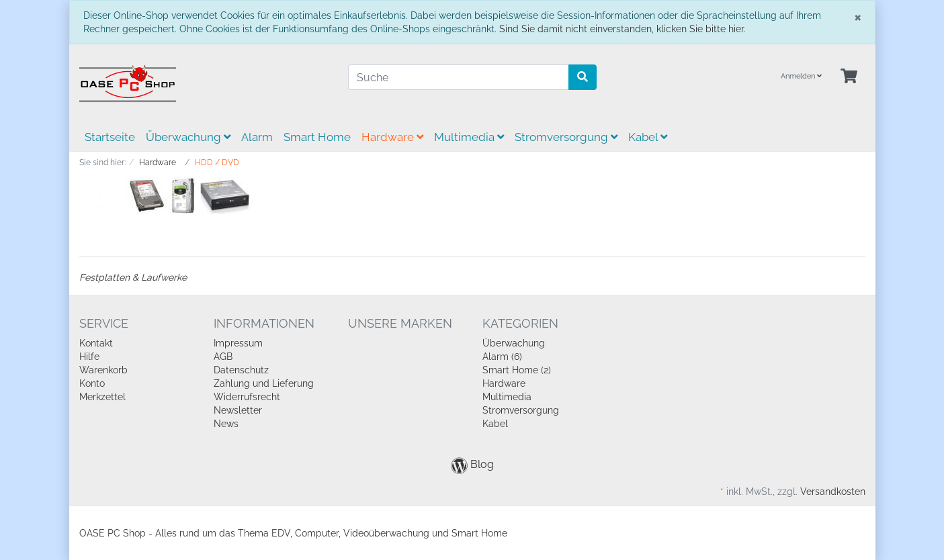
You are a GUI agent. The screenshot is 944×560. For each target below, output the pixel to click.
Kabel (648, 137)
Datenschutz (241, 370)
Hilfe (89, 357)
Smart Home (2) (517, 370)
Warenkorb (103, 370)
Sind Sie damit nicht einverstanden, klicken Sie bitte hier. (623, 29)
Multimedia (469, 137)
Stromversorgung (566, 137)
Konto (92, 383)
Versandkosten (833, 492)
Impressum (238, 343)
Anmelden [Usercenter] (801, 76)
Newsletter (238, 410)
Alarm (257, 137)
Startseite (110, 137)
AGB (223, 357)
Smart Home (317, 137)
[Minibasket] (849, 77)
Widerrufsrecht (247, 397)
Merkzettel (102, 397)
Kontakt (96, 343)
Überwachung (188, 137)
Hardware (392, 137)
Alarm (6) (502, 357)
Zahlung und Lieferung (264, 383)
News (226, 424)
